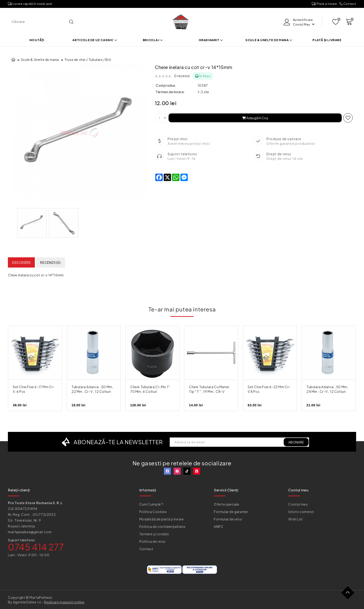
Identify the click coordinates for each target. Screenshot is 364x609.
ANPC (219, 526)
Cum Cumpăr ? (151, 504)
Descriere (21, 262)
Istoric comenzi (301, 512)
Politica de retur (152, 541)
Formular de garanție (231, 512)
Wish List (296, 519)
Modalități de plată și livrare (162, 519)
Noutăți (37, 40)
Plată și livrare (324, 4)
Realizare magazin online (64, 602)
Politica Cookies (153, 512)
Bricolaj (153, 40)
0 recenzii (182, 76)
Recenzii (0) (50, 262)
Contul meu (298, 504)
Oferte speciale (227, 504)
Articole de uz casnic (95, 40)
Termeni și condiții (154, 534)
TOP (349, 594)
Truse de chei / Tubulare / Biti (88, 60)
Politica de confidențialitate (162, 526)
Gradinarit (211, 40)
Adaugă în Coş (255, 118)
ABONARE (296, 442)
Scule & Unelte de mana (269, 40)
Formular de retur (228, 519)
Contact (348, 4)
